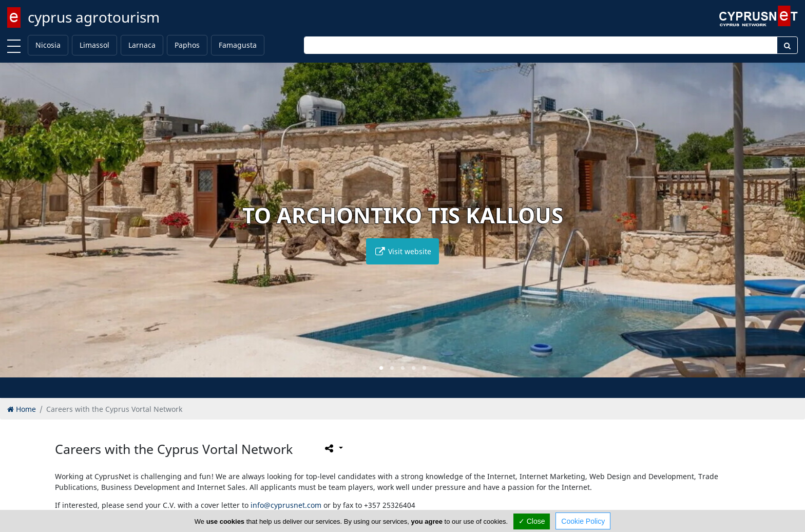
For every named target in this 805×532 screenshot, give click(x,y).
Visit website (402, 251)
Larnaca (142, 45)
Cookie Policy (583, 521)
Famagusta (238, 45)
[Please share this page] (333, 448)
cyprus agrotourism (94, 17)
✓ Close (532, 521)
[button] (381, 368)
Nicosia (48, 45)
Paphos (187, 45)
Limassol (94, 45)
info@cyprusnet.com (286, 505)
